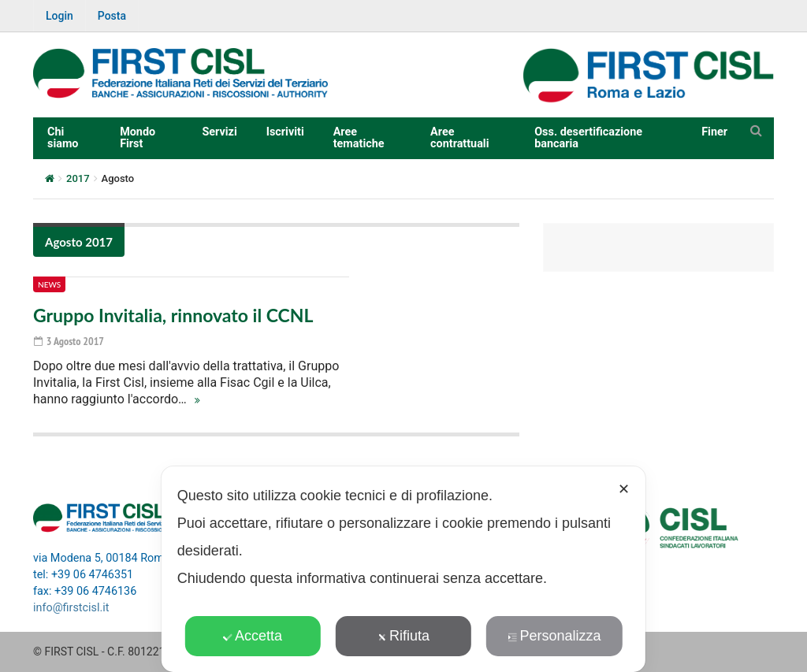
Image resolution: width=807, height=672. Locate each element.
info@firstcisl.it (71, 608)
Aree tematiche (359, 137)
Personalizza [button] (554, 636)
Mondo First (138, 137)
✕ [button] (624, 489)
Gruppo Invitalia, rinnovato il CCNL (173, 315)
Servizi (219, 132)
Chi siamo (63, 137)
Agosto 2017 (79, 242)
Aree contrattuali (459, 137)
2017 (78, 178)
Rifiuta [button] (403, 636)
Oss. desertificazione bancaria (588, 137)
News (49, 284)
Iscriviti (285, 132)
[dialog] (403, 569)
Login (60, 16)
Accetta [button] (253, 636)
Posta (112, 16)
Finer (714, 132)
